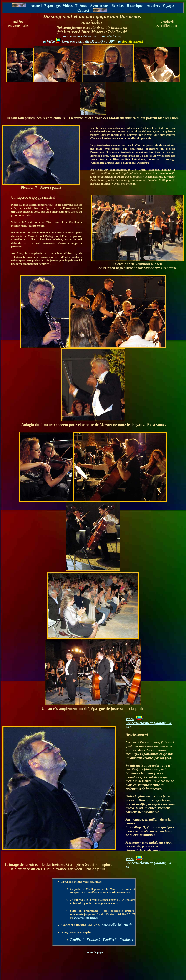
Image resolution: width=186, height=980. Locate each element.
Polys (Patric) (114, 36)
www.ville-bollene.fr (86, 918)
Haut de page (95, 952)
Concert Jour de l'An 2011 (82, 36)
